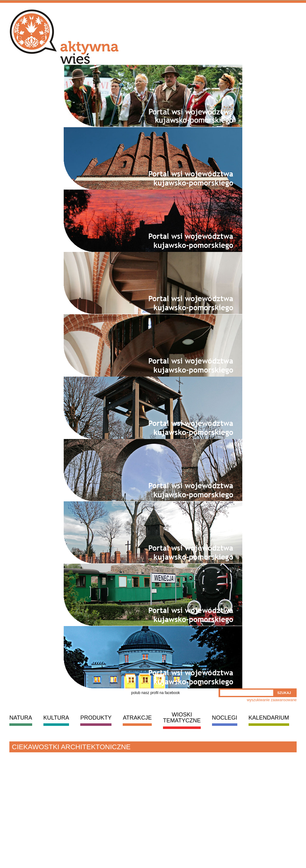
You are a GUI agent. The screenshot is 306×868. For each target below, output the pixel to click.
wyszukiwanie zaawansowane (272, 700)
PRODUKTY (96, 718)
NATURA (21, 718)
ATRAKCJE (137, 718)
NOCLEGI (225, 718)
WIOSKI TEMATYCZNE (182, 718)
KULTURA (56, 718)
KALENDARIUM (269, 718)
